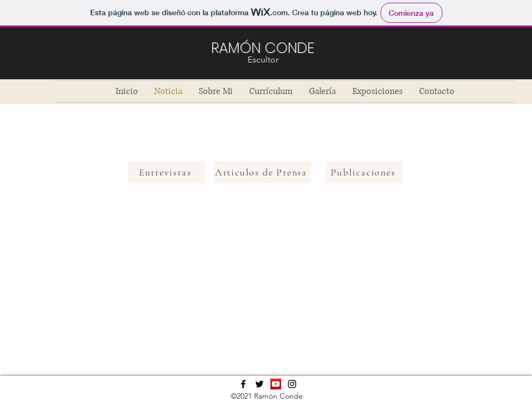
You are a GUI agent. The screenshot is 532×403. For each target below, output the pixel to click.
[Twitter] (259, 384)
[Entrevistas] (166, 172)
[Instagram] (292, 384)
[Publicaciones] (364, 172)
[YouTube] (276, 384)
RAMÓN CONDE (263, 48)
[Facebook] (243, 384)
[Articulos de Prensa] (262, 172)
